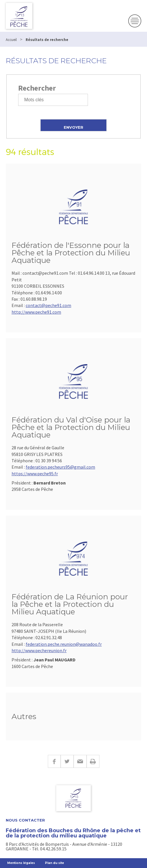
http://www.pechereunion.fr (39, 650)
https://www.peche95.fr (35, 474)
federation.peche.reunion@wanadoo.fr (64, 644)
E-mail (80, 761)
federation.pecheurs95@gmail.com (60, 467)
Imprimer (93, 761)
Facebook (54, 761)
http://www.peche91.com (36, 312)
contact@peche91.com (48, 305)
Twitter (67, 761)
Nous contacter (25, 820)
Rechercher (37, 88)
